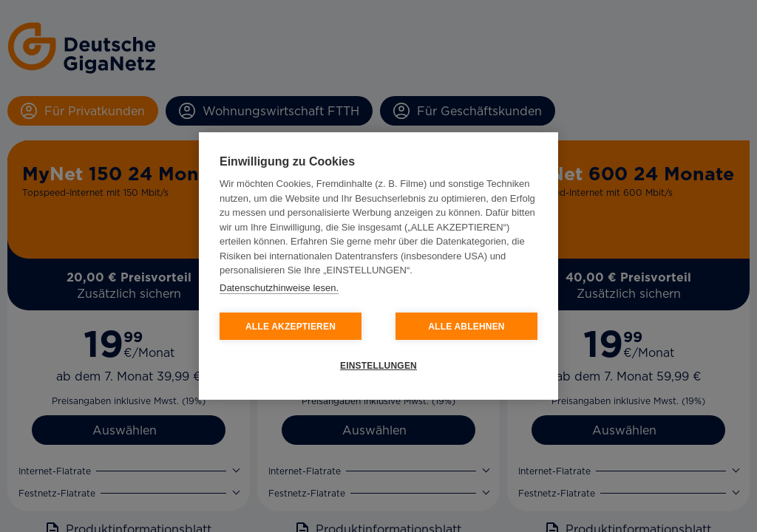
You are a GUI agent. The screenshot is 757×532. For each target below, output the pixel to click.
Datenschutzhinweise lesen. (279, 288)
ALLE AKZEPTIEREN (291, 327)
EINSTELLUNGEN (378, 366)
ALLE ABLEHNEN (466, 327)
